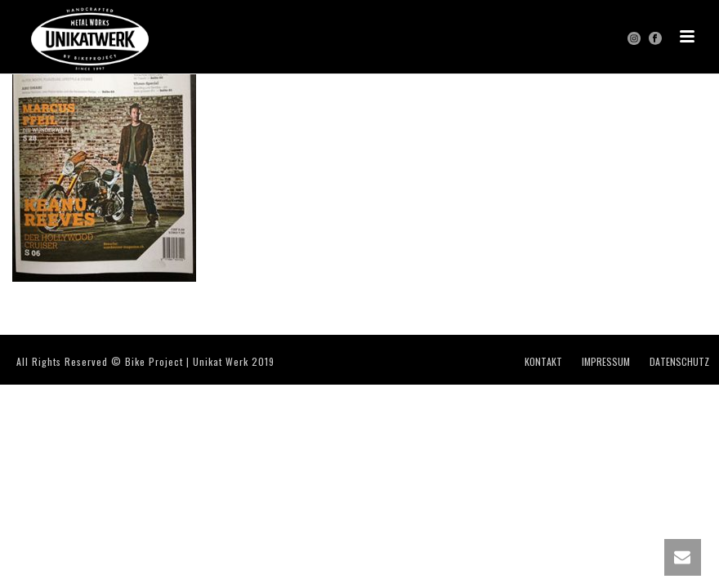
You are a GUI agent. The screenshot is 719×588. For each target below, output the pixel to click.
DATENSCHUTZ (679, 362)
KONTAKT (543, 362)
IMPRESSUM (606, 362)
